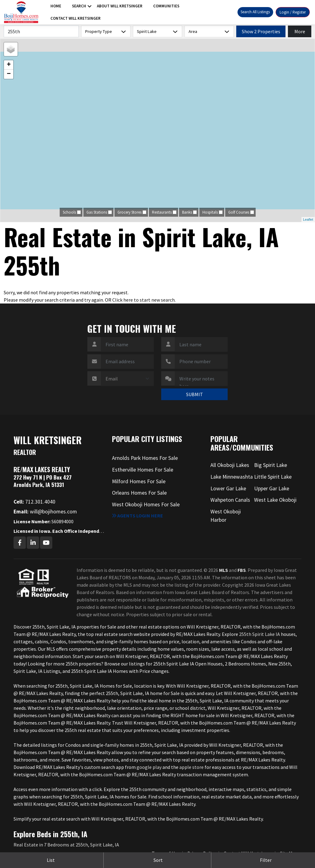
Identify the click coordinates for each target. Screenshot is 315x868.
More (300, 31)
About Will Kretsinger (120, 6)
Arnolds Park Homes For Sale (145, 458)
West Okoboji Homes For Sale (146, 504)
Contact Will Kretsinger (76, 18)
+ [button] (9, 65)
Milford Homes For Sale (139, 481)
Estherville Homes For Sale (143, 470)
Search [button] (79, 6)
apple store (191, 767)
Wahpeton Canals (230, 500)
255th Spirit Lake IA (259, 634)
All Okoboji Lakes (230, 465)
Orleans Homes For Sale (139, 493)
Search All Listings (255, 12)
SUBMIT (195, 394)
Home (56, 6)
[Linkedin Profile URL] (33, 543)
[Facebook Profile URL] (20, 543)
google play (149, 767)
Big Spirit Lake (271, 465)
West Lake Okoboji (275, 500)
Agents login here (138, 516)
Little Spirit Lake (273, 477)
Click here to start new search (144, 300)
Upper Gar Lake (272, 488)
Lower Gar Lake (228, 488)
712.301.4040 (34, 502)
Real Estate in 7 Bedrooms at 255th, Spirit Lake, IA (66, 845)
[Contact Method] (127, 379)
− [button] (9, 74)
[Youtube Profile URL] (46, 543)
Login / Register (293, 12)
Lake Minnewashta (232, 477)
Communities (166, 6)
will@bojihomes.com (45, 512)
